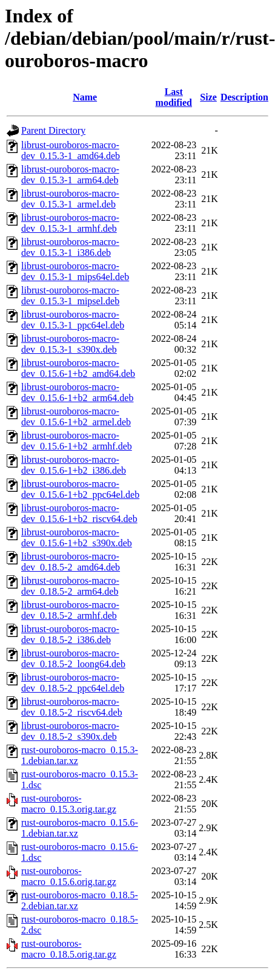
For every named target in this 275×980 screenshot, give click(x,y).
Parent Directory (53, 130)
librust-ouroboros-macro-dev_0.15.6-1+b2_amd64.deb (78, 368)
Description (244, 97)
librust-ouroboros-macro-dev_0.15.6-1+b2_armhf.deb (77, 441)
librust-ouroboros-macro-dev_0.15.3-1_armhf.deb (70, 223)
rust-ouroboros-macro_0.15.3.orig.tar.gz (69, 804)
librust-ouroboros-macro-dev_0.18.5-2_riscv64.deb (72, 707)
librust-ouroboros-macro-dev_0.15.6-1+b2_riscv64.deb (79, 513)
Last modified (174, 97)
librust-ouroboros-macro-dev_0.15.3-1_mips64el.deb (75, 271)
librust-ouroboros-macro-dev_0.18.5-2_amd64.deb (71, 562)
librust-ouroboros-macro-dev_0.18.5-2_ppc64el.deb (73, 683)
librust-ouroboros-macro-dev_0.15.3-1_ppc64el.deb (73, 320)
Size (208, 97)
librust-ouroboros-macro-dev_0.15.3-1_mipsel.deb (70, 296)
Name (85, 97)
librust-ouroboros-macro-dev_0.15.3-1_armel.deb (70, 199)
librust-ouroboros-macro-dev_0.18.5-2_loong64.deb (73, 658)
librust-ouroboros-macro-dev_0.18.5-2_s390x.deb (70, 731)
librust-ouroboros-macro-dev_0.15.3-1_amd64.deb (71, 150)
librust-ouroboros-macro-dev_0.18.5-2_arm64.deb (70, 586)
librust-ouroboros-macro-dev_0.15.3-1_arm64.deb (70, 175)
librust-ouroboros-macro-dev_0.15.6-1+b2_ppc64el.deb (80, 489)
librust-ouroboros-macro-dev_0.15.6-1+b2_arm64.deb (77, 392)
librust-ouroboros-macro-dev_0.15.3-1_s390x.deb (70, 344)
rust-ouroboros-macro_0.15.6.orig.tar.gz (69, 876)
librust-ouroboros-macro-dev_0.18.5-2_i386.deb (70, 634)
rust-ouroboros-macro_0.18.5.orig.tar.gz (69, 949)
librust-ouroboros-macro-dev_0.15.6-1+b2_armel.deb (76, 416)
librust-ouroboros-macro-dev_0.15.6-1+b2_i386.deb (74, 465)
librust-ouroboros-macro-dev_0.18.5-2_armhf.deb (70, 610)
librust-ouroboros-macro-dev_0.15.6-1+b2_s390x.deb (77, 537)
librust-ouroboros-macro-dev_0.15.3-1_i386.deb (70, 247)
